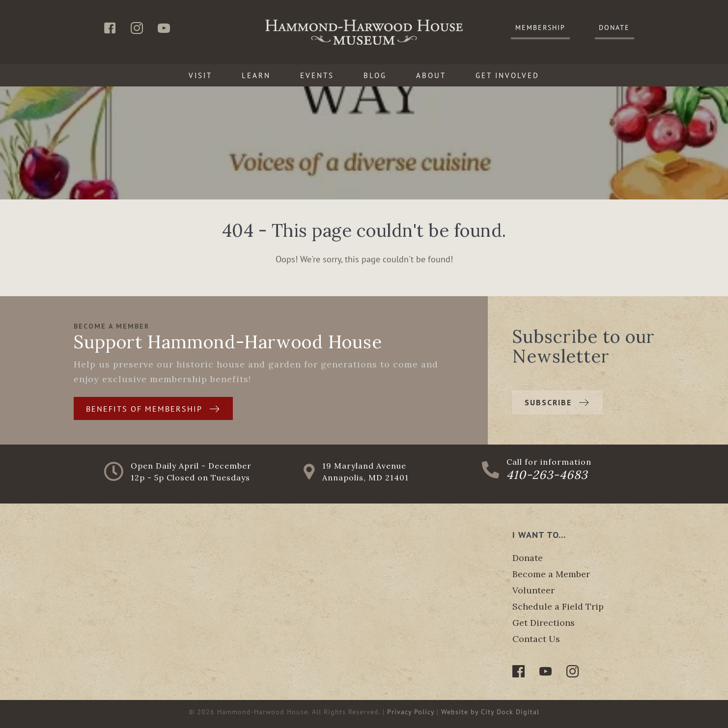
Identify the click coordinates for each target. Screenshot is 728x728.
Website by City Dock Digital (490, 712)
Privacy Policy (411, 712)
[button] (540, 28)
